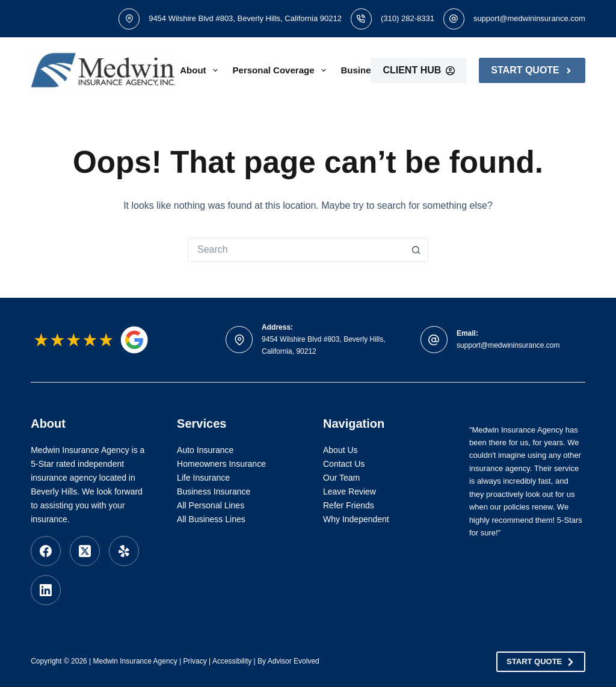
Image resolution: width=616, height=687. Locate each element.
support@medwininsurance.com (529, 18)
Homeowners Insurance (221, 464)
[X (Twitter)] (85, 551)
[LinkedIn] (46, 590)
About (201, 70)
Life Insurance (203, 478)
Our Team (341, 478)
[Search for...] (296, 250)
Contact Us (344, 464)
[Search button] (416, 250)
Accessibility (232, 661)
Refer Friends (349, 505)
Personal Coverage (282, 70)
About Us (340, 450)
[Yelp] (124, 551)
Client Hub (419, 70)
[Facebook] (46, 551)
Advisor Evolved (294, 661)
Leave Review (350, 491)
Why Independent (356, 519)
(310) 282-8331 (408, 18)
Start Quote (532, 70)
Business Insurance (214, 491)
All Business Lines (211, 519)
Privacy (195, 661)
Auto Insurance (205, 450)
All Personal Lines (211, 505)
